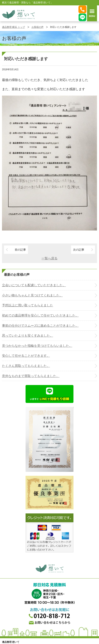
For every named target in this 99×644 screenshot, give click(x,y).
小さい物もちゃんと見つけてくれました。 (32, 295)
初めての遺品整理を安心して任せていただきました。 (40, 315)
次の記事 (79, 250)
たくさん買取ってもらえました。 (26, 366)
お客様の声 (38, 27)
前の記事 (20, 250)
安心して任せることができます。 (26, 356)
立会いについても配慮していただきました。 (34, 285)
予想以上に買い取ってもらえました (28, 305)
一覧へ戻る (49, 258)
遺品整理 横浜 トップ (13, 27)
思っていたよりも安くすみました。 (28, 336)
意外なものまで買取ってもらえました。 (31, 376)
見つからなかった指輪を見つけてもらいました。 (37, 346)
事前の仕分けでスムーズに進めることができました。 (40, 326)
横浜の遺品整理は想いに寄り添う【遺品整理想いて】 (18, 14)
